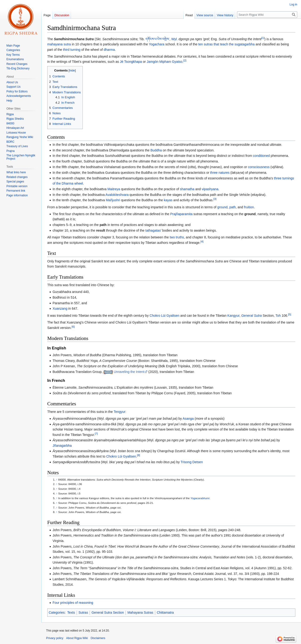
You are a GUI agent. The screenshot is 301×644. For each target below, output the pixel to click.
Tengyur (119, 412)
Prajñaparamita (181, 214)
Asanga (188, 419)
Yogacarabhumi (200, 498)
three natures (220, 173)
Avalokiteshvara (117, 195)
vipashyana (210, 189)
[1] (263, 38)
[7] (96, 433)
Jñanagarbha (62, 446)
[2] (185, 61)
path (232, 207)
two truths (177, 237)
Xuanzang (60, 308)
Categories (57, 612)
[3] (215, 199)
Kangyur (233, 316)
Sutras (83, 612)
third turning (72, 50)
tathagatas (153, 230)
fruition (249, 207)
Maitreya (114, 189)
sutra (67, 44)
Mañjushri (113, 200)
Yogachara (157, 44)
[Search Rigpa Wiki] (267, 15)
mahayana (55, 44)
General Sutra (251, 316)
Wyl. (174, 39)
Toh (278, 316)
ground (222, 207)
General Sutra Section (108, 612)
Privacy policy (55, 638)
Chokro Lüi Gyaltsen (164, 316)
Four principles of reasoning (73, 603)
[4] (202, 241)
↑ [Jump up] (57, 480)
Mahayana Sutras (140, 612)
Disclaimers (98, 638)
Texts (71, 612)
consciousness (259, 167)
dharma (109, 50)
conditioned (261, 156)
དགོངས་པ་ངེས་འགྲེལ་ (158, 39)
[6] (73, 326)
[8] (138, 455)
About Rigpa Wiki (77, 638)
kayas (168, 200)
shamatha (187, 189)
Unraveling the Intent (129, 372)
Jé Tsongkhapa (131, 62)
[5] (290, 314)
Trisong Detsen (192, 462)
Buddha (156, 150)
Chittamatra (165, 612)
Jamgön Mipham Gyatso (165, 62)
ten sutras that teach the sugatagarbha (226, 44)
